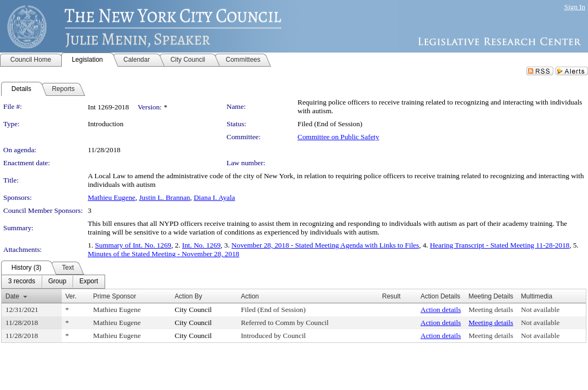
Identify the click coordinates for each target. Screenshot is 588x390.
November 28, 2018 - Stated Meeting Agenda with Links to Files (325, 245)
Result (391, 296)
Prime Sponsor (115, 296)
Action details (441, 310)
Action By (188, 296)
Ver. (71, 296)
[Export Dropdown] (89, 282)
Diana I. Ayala (214, 197)
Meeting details (491, 310)
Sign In (575, 7)
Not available (540, 310)
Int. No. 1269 (201, 245)
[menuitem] (22, 282)
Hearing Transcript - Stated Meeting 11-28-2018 (500, 245)
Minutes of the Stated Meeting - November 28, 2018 (163, 254)
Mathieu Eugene (112, 197)
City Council (193, 310)
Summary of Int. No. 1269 (133, 245)
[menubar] (53, 282)
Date (12, 296)
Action (250, 296)
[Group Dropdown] (57, 282)
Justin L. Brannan (164, 197)
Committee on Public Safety (338, 137)
